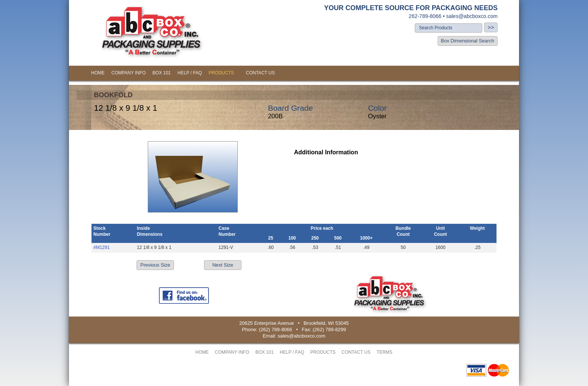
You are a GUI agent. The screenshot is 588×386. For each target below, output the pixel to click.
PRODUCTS (221, 73)
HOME (98, 73)
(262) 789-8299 (329, 329)
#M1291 (101, 247)
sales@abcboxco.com (472, 16)
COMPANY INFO (129, 73)
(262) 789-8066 (275, 329)
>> (491, 27)
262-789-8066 (425, 16)
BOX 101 (162, 73)
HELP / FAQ (190, 73)
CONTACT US (260, 73)
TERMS (384, 352)
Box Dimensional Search (468, 41)
